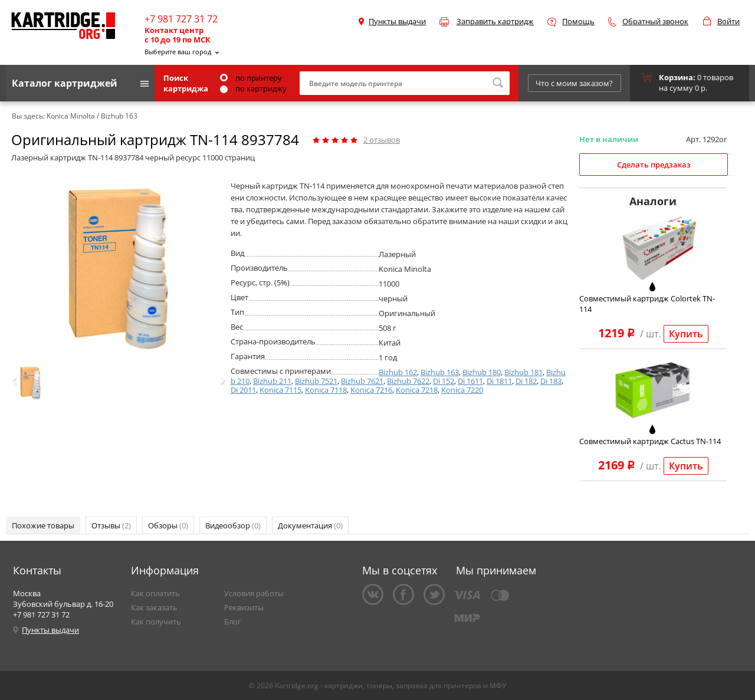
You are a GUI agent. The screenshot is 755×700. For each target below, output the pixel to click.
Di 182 (526, 381)
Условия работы (254, 593)
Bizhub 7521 (316, 381)
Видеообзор (233, 525)
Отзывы (111, 525)
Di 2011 (243, 390)
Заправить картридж (495, 21)
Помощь (578, 21)
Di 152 (444, 381)
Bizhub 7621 (362, 381)
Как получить (156, 622)
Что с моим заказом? (574, 83)
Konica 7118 (326, 390)
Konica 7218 (417, 390)
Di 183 (551, 381)
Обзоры (168, 525)
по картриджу (253, 88)
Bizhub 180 (482, 372)
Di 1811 (499, 381)
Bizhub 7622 (408, 381)
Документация (310, 525)
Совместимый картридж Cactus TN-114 (650, 441)
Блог (233, 622)
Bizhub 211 (272, 381)
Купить (686, 334)
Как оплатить (155, 593)
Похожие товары (43, 525)
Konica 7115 (280, 390)
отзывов (382, 140)
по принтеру (251, 78)
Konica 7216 (371, 390)
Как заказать (154, 607)
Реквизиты (244, 607)
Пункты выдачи (397, 21)
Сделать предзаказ (654, 165)
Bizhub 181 (523, 372)
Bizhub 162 (398, 372)
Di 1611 (470, 381)
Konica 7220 (462, 390)
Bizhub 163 (440, 372)
